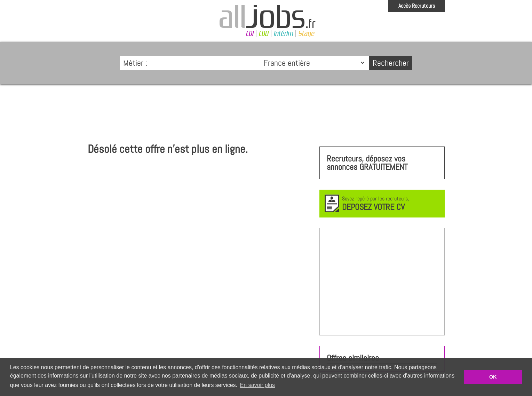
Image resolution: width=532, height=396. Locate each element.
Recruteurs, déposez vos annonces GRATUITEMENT (367, 163)
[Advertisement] (266, 110)
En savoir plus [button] (258, 385)
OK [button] (493, 377)
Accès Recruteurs (417, 6)
